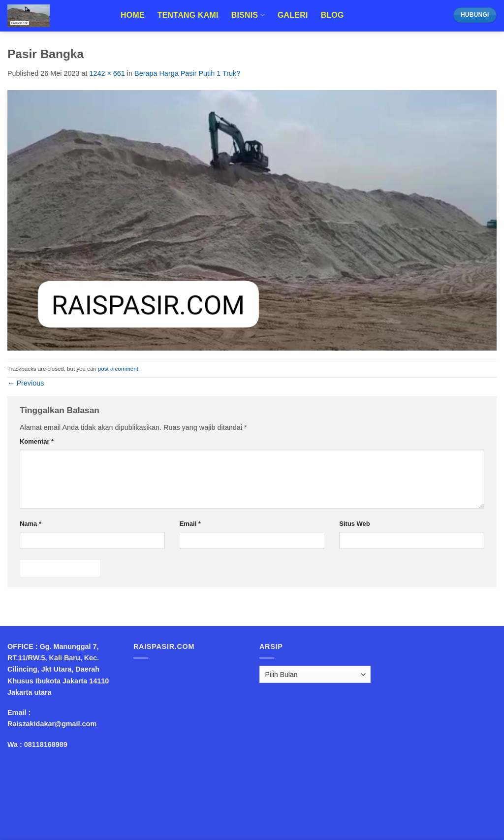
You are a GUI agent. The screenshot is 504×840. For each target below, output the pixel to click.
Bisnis (248, 15)
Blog (332, 15)
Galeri (293, 15)
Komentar (37, 441)
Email (190, 524)
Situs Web (354, 524)
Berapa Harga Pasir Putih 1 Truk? (187, 73)
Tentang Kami (188, 15)
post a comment (118, 369)
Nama (31, 524)
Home (133, 15)
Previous (26, 383)
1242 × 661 (107, 73)
